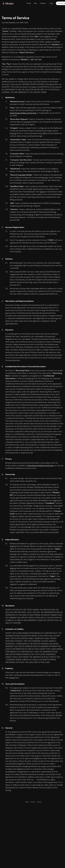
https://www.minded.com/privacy (41, 466)
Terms (39, 802)
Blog (27, 802)
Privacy (33, 802)
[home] (8, 3)
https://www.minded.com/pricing (23, 113)
